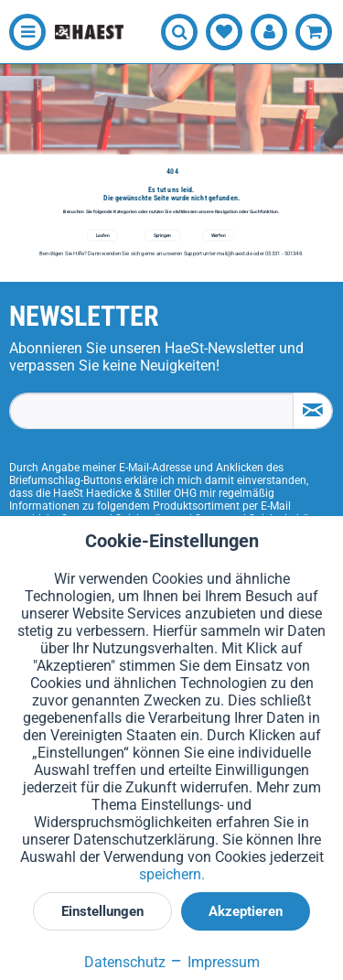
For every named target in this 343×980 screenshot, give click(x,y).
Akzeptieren (246, 911)
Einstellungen (102, 911)
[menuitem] (23, 32)
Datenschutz (125, 962)
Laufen (103, 235)
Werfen (219, 235)
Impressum (214, 962)
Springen (162, 235)
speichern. (172, 874)
